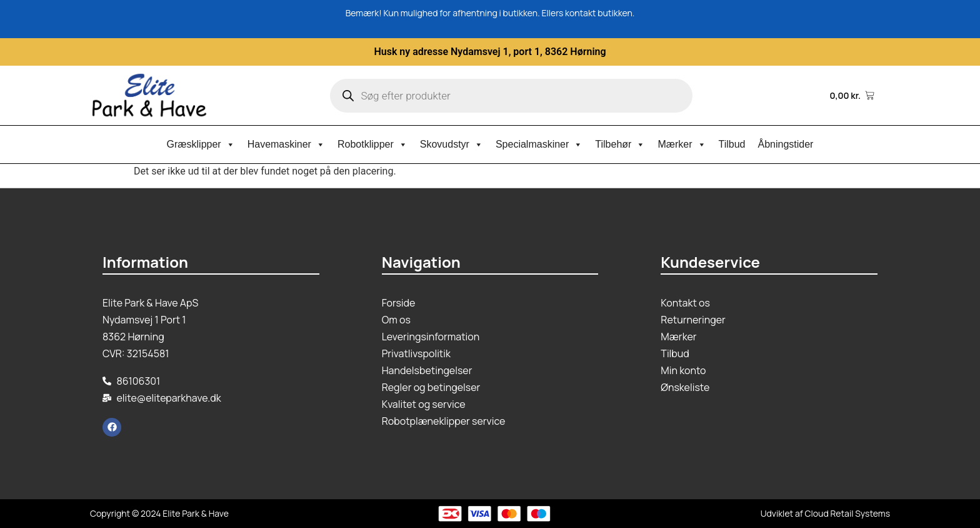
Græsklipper (201, 145)
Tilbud (732, 144)
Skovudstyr (452, 145)
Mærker (682, 145)
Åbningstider (786, 144)
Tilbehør (620, 145)
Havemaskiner (286, 145)
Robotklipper (372, 145)
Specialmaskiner (539, 145)
